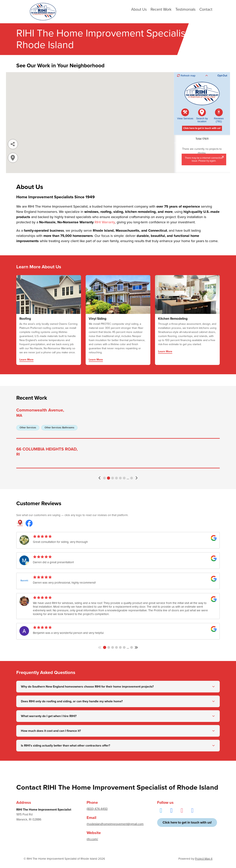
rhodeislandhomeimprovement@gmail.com (115, 824)
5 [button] (120, 478)
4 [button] (116, 478)
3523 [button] (132, 478)
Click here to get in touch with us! (187, 823)
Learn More (26, 360)
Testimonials (185, 10)
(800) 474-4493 (97, 809)
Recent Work (161, 10)
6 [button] (124, 478)
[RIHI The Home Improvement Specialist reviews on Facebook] (29, 524)
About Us (139, 10)
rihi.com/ (92, 839)
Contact (206, 10)
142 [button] (132, 647)
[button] (100, 478)
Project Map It (204, 859)
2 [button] (109, 478)
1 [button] (104, 478)
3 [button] (113, 478)
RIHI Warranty (105, 222)
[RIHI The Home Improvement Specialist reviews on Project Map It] (20, 524)
